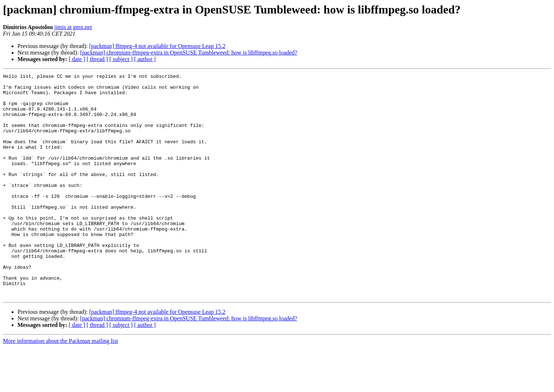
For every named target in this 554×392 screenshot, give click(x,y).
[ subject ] (121, 59)
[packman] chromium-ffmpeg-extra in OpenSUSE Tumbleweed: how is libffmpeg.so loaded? (188, 53)
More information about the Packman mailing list (60, 386)
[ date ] (77, 59)
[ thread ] (97, 59)
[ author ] (145, 59)
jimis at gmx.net (73, 27)
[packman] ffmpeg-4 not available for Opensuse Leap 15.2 (157, 46)
